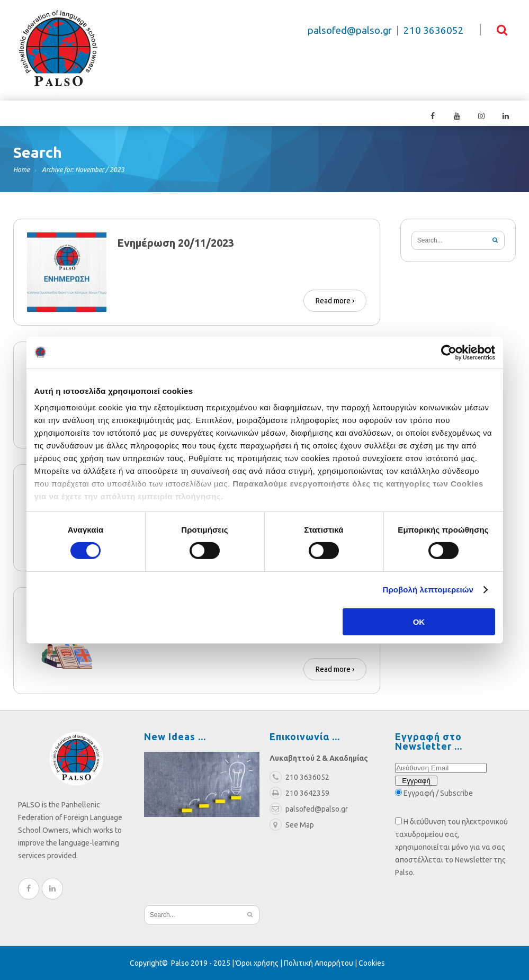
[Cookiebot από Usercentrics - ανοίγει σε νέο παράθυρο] (449, 352)
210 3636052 (434, 30)
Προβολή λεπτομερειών (428, 590)
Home (21, 170)
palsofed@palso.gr (350, 30)
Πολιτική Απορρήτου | (321, 963)
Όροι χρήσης (257, 963)
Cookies (372, 963)
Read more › (335, 301)
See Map (292, 825)
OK (419, 622)
